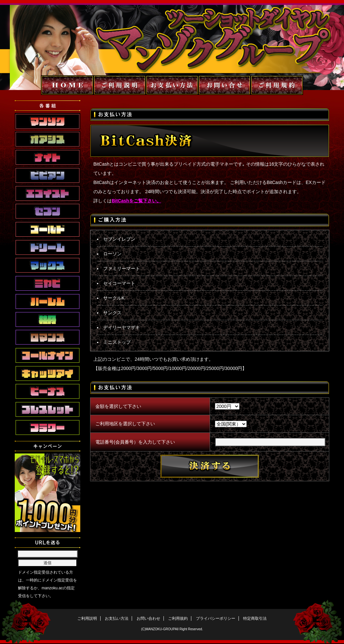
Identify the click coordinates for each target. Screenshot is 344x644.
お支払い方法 (117, 618)
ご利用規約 (178, 618)
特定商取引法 (255, 618)
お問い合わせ (148, 618)
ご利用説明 (87, 618)
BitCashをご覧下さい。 (136, 201)
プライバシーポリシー (216, 618)
